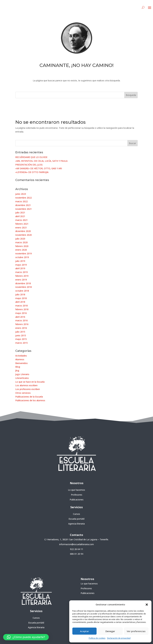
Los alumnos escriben (26, 385)
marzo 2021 (21, 220)
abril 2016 (20, 317)
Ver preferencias (136, 631)
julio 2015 (20, 332)
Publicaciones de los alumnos (30, 400)
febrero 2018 (22, 309)
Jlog (17, 370)
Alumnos (20, 359)
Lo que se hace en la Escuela (30, 382)
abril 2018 (20, 302)
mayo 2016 (21, 313)
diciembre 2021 (23, 205)
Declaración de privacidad (119, 638)
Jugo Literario (22, 374)
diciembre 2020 (23, 231)
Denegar (110, 631)
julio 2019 (20, 261)
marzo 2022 (21, 201)
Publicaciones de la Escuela (29, 397)
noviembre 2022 (24, 198)
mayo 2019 (21, 265)
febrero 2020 (22, 246)
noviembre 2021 (24, 209)
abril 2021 (20, 216)
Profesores (77, 495)
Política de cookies (97, 638)
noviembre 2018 (24, 287)
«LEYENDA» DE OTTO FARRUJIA (32, 172)
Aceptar (84, 631)
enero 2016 (21, 328)
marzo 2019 (21, 272)
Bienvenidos (21, 363)
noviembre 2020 (24, 235)
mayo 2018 (21, 298)
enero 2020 (21, 250)
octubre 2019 (22, 257)
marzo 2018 (21, 306)
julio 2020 (20, 239)
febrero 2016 (22, 324)
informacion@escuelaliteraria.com (76, 544)
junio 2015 (21, 335)
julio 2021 (20, 213)
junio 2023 (21, 194)
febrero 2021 (22, 224)
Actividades (21, 356)
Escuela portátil (76, 519)
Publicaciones (77, 500)
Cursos (76, 514)
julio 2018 (20, 294)
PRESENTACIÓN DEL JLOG (29, 165)
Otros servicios (23, 393)
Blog (18, 367)
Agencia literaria (76, 524)
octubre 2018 (22, 291)
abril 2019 (20, 268)
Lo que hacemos (76, 490)
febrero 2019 (22, 276)
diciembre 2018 (23, 283)
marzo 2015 (21, 343)
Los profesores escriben (28, 389)
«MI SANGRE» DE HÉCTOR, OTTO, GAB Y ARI (39, 168)
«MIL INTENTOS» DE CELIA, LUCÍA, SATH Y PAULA (41, 161)
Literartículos (22, 378)
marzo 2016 (21, 320)
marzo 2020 (21, 242)
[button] (147, 605)
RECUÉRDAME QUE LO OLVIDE (31, 157)
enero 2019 (21, 280)
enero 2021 (21, 228)
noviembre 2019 (24, 253)
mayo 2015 (21, 339)
